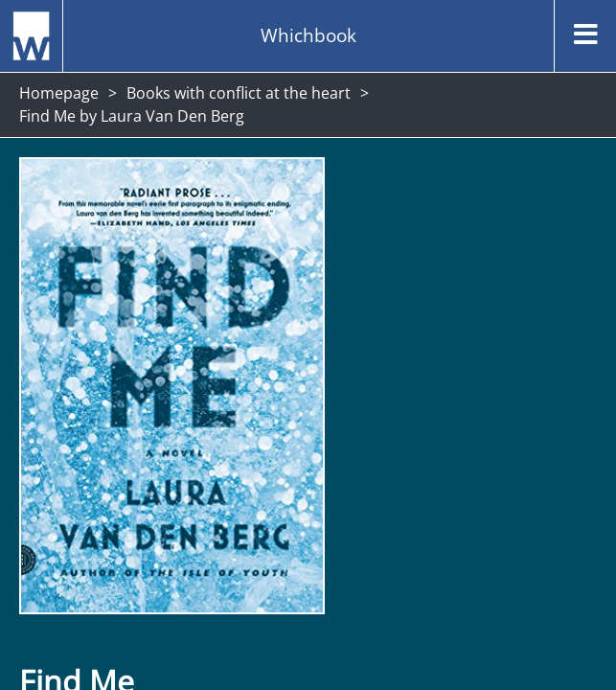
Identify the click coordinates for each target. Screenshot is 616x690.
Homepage (59, 93)
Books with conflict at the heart (239, 93)
